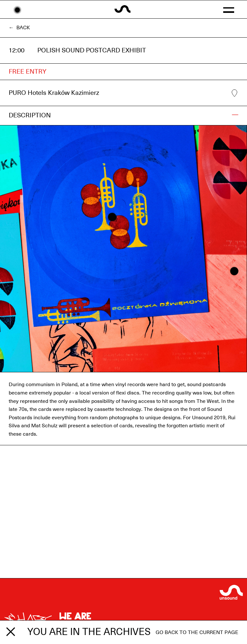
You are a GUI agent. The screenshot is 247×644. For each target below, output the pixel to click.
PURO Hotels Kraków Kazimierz (123, 93)
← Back (19, 28)
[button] (229, 9)
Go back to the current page (197, 632)
